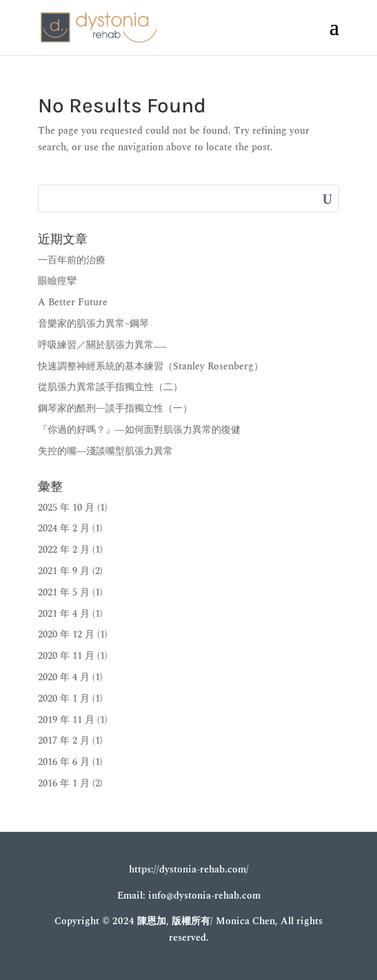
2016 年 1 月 (64, 783)
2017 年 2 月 (64, 741)
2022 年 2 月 (64, 550)
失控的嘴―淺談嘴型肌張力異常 (105, 451)
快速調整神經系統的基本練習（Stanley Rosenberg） (151, 366)
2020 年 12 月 (66, 634)
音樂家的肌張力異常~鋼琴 (93, 324)
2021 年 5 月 (64, 592)
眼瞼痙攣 (57, 281)
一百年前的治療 (72, 260)
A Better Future (73, 302)
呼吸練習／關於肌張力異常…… (102, 345)
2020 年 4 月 (64, 677)
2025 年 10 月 (66, 508)
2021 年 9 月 (64, 571)
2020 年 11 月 (66, 656)
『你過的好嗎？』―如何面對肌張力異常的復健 (139, 430)
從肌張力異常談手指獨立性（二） (110, 387)
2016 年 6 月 (64, 762)
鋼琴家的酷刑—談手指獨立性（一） (115, 408)
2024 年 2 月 (64, 528)
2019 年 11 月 (66, 720)
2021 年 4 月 (64, 614)
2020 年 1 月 (64, 698)
